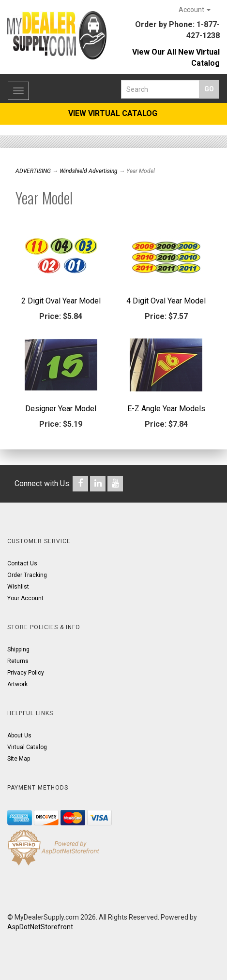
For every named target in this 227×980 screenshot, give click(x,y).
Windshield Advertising (89, 171)
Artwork (17, 684)
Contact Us (22, 563)
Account (195, 10)
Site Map (19, 759)
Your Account (25, 598)
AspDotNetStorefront (40, 927)
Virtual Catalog (27, 747)
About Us (19, 735)
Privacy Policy (26, 673)
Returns (18, 661)
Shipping (18, 649)
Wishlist (18, 587)
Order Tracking (27, 575)
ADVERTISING (33, 171)
